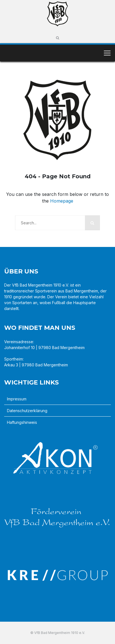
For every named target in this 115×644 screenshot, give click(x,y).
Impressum (17, 399)
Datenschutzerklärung (27, 411)
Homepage (62, 201)
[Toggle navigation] (107, 53)
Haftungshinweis (22, 422)
